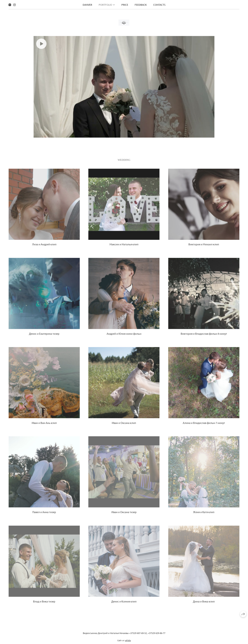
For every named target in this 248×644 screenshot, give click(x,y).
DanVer (87, 4)
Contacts (159, 4)
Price (125, 4)
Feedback (141, 4)
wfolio (128, 642)
